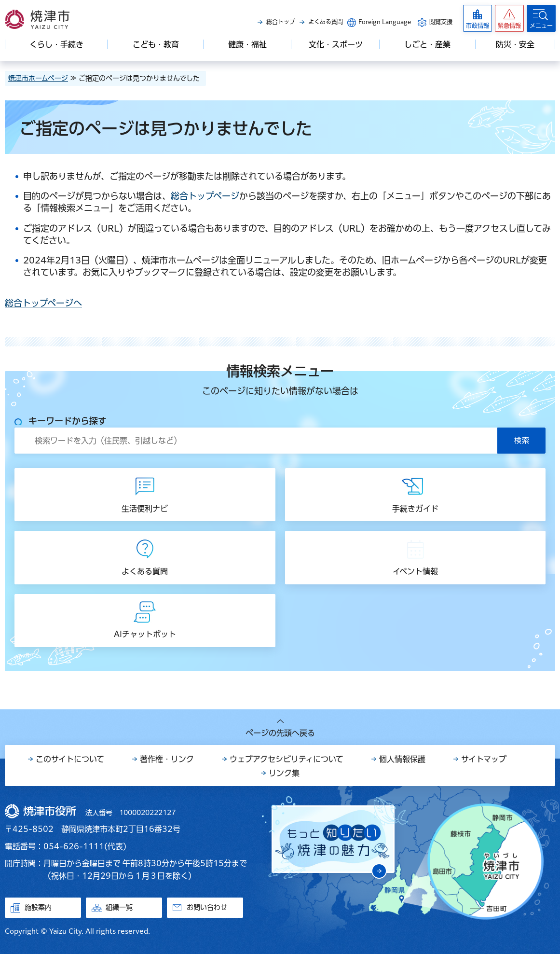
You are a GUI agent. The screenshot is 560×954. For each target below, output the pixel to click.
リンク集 (284, 773)
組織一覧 (119, 907)
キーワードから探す (68, 421)
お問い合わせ (207, 907)
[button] (509, 18)
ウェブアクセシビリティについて (287, 759)
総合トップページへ (43, 303)
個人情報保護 (402, 759)
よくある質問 (326, 22)
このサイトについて (70, 759)
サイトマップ (484, 759)
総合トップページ (205, 196)
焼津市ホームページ (38, 78)
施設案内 (38, 907)
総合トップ (281, 22)
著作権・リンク (167, 759)
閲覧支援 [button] (441, 22)
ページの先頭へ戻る (280, 733)
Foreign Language (385, 22)
